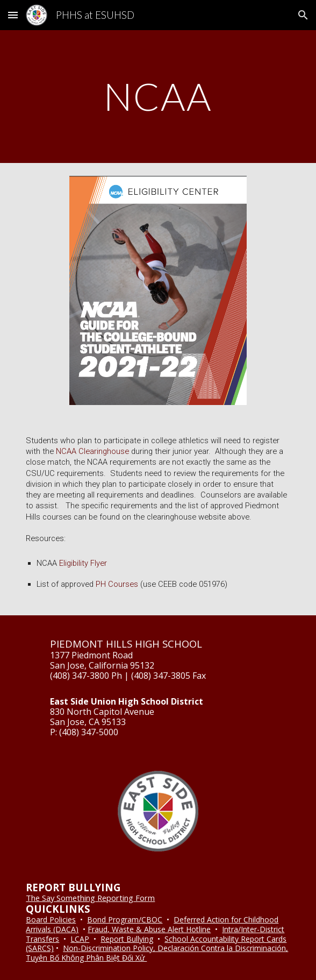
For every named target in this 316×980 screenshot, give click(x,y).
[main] (158, 97)
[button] (13, 15)
